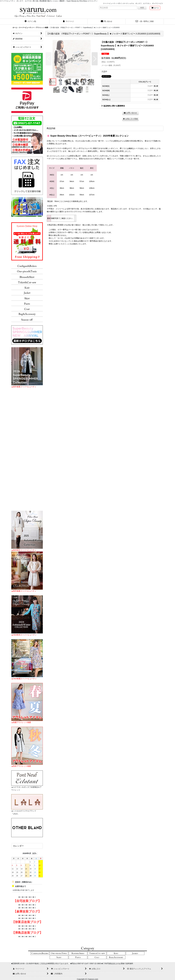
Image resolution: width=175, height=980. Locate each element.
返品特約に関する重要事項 (113, 106)
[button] (30, 22)
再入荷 (156, 86)
